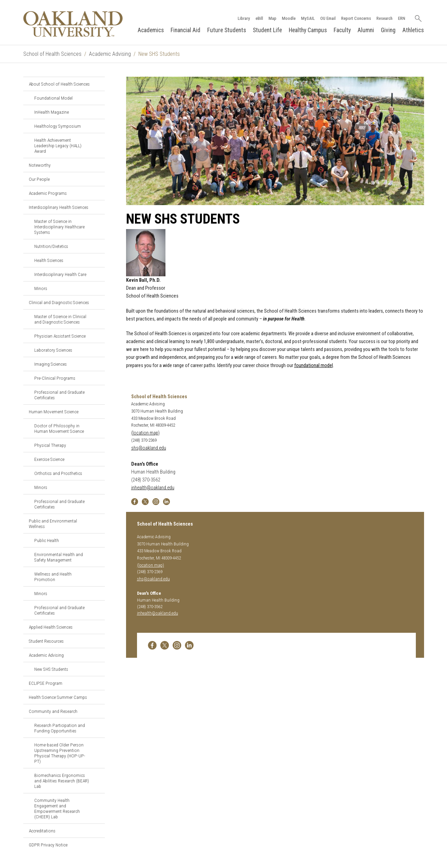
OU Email (328, 18)
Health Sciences (49, 260)
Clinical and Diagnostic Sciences (59, 302)
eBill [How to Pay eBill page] (259, 18)
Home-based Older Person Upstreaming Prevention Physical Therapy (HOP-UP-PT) (60, 753)
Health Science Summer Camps (58, 697)
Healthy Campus (308, 30)
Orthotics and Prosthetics (58, 473)
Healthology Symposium (58, 126)
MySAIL (308, 18)
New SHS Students (51, 669)
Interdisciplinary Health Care (60, 274)
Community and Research (53, 711)
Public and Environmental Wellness (53, 524)
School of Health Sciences (52, 54)
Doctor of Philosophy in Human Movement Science (59, 428)
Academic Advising (110, 54)
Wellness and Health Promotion (53, 577)
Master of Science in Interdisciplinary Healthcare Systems (59, 227)
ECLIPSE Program (46, 683)
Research (384, 18)
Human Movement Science (54, 412)
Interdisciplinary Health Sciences (59, 207)
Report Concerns (356, 18)
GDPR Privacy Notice (48, 845)
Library (244, 18)
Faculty (342, 30)
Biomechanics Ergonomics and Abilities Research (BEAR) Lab (62, 781)
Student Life (267, 30)
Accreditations (42, 831)
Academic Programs (48, 193)
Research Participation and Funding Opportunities (60, 728)
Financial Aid (185, 30)
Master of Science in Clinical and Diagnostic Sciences (60, 319)
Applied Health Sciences (51, 627)
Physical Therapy (50, 445)
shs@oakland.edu (149, 448)
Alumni (366, 30)
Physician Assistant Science (60, 336)
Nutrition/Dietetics (51, 246)
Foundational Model (53, 98)
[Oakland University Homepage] (73, 24)
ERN (402, 18)
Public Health (47, 540)
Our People (39, 179)
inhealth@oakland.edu (153, 488)
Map (272, 18)
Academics (151, 30)
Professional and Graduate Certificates (59, 395)
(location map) (145, 433)
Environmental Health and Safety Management (59, 557)
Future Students (227, 30)
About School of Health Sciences (59, 84)
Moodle (289, 18)
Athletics (413, 30)
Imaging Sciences (51, 364)
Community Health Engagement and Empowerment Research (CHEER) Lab (57, 808)
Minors (41, 288)
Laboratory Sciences (53, 350)
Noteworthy (40, 165)
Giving (388, 30)
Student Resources (46, 641)
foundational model (314, 366)
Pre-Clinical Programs (55, 378)
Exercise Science (49, 459)
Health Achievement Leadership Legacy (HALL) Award (58, 146)
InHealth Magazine (52, 112)
